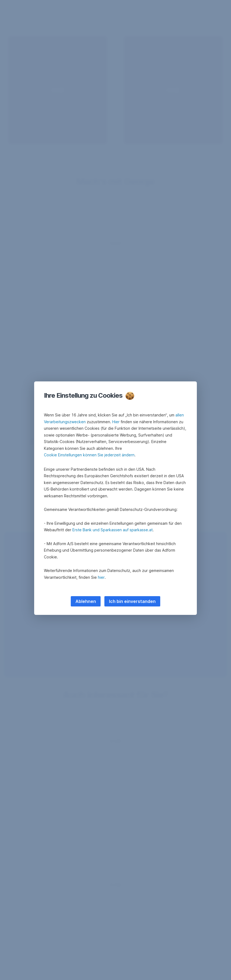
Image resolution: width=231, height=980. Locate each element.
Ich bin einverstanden (132, 601)
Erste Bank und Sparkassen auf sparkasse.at (113, 530)
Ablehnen (86, 601)
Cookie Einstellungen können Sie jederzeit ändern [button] (89, 455)
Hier (116, 422)
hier (101, 577)
